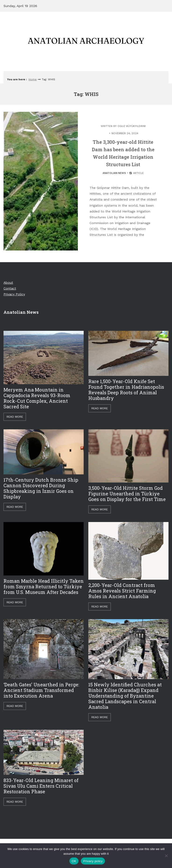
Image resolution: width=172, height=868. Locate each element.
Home (33, 79)
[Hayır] (166, 856)
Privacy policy (93, 861)
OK (74, 861)
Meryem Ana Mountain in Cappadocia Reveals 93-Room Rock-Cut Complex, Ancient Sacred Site (37, 398)
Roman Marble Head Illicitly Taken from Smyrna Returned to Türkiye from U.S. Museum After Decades (44, 586)
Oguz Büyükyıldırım (132, 126)
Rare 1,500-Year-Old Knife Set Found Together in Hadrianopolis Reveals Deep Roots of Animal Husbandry (126, 390)
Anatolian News (114, 173)
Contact (10, 288)
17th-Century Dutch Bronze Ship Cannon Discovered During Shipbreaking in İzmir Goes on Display (41, 488)
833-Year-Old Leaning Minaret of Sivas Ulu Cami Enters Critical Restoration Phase (41, 786)
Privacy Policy (14, 294)
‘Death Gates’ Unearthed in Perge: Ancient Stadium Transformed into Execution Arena (41, 690)
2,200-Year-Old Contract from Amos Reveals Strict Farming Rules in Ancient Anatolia (122, 591)
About (8, 282)
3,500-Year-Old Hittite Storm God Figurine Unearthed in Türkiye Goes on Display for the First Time (127, 494)
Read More (15, 417)
